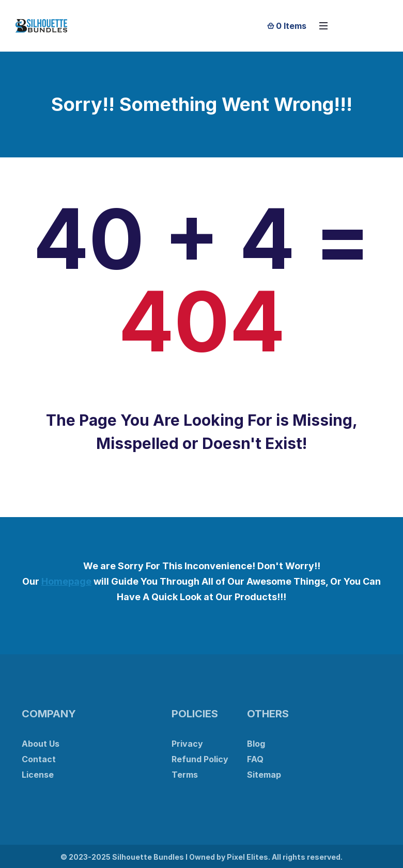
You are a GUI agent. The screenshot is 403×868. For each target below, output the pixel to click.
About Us (41, 744)
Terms (185, 775)
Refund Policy (200, 759)
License (38, 775)
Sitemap (264, 775)
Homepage (66, 581)
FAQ (255, 759)
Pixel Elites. (249, 857)
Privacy (187, 744)
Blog (256, 744)
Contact (39, 759)
